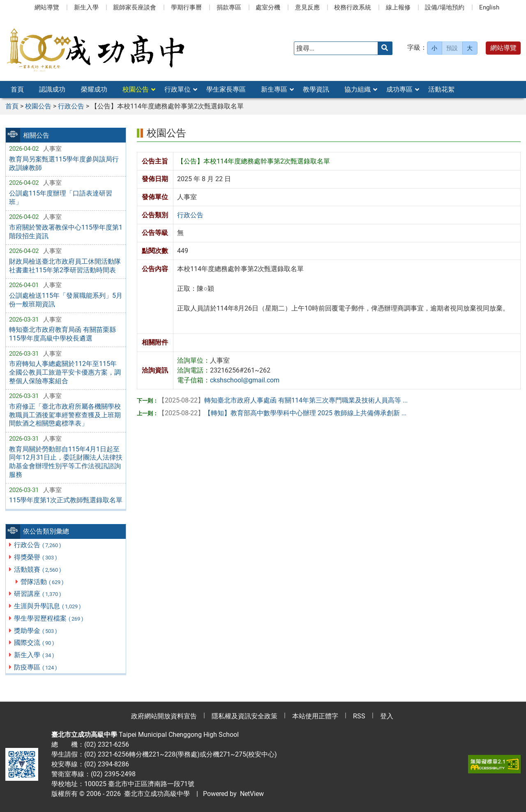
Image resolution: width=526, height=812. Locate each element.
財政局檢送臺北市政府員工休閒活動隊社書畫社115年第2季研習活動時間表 (65, 266)
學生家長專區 (226, 89)
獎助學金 (36, 631)
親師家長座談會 (135, 7)
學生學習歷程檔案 (49, 618)
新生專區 (274, 89)
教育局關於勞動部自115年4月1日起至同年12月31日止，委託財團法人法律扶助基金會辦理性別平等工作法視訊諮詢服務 (66, 462)
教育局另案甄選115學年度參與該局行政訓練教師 (64, 163)
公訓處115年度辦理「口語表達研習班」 (61, 198)
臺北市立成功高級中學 (155, 794)
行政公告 (38, 545)
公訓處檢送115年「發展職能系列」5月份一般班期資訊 (66, 300)
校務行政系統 (353, 7)
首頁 (17, 89)
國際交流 (35, 643)
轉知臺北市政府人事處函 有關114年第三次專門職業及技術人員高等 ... (283, 400)
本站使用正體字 (315, 716)
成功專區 (399, 89)
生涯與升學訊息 (48, 606)
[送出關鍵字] (385, 48)
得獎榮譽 (36, 557)
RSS (359, 716)
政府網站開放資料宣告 (164, 716)
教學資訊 (316, 89)
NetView (252, 794)
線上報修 (398, 7)
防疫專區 (36, 667)
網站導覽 (47, 7)
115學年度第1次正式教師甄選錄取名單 (66, 500)
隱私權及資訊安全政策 (245, 716)
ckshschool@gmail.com (245, 380)
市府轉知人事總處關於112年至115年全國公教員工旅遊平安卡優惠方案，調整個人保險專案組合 (65, 372)
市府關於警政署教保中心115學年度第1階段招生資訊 (66, 232)
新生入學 (86, 7)
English (489, 7)
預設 (452, 48)
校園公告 (136, 89)
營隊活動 (43, 582)
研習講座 (38, 594)
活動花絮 (441, 89)
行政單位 (178, 89)
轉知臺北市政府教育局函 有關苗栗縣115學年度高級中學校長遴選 (62, 334)
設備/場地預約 (445, 7)
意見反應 (307, 7)
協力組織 (358, 89)
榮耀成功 (94, 89)
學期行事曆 (186, 7)
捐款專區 (229, 7)
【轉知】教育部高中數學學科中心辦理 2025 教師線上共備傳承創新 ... (282, 413)
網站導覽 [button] (503, 48)
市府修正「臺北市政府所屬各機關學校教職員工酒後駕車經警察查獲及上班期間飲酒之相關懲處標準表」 (65, 415)
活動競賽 (38, 569)
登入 (387, 716)
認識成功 (52, 89)
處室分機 (268, 7)
